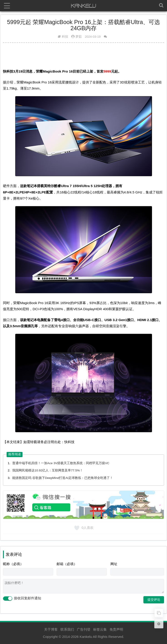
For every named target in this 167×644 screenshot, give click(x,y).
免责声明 (116, 629)
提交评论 (154, 600)
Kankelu (86, 637)
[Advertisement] (83, 57)
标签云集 (100, 629)
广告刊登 (84, 629)
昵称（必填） (13, 564)
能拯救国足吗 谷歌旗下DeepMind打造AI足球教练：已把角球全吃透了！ (63, 478)
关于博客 (51, 629)
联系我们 (67, 629)
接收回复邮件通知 (22, 598)
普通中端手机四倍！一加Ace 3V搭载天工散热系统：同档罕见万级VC (61, 463)
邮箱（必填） (67, 564)
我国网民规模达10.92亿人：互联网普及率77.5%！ (48, 470)
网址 (114, 564)
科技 (65, 37)
